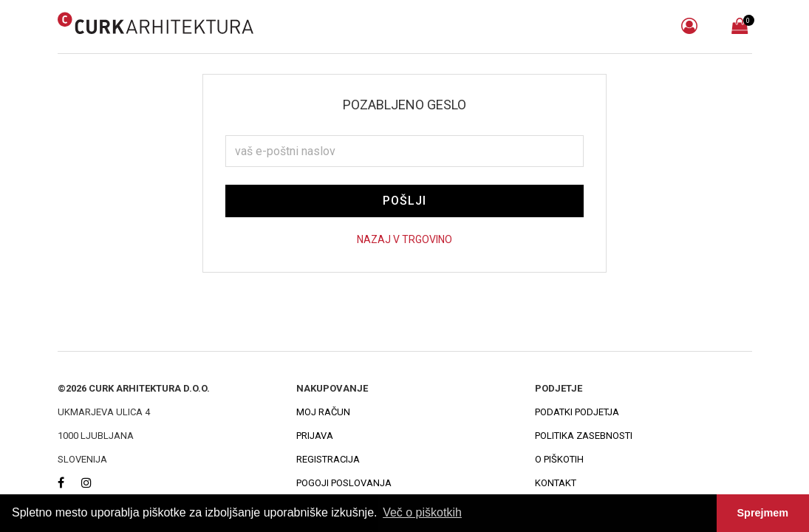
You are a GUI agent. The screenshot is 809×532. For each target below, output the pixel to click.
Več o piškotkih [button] (422, 512)
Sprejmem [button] (763, 513)
